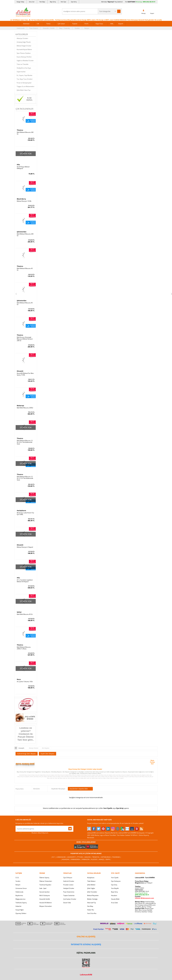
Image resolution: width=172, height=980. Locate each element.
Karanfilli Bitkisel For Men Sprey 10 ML (25, 374)
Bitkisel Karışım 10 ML (24, 201)
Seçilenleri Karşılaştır (58, 789)
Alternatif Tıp (91, 903)
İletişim (87, 28)
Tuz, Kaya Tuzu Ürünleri (25, 79)
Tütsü (48, 24)
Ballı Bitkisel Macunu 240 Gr (25, 133)
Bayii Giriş (114, 892)
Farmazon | (86, 859)
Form (86, 24)
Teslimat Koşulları (45, 885)
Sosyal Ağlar (20, 910)
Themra (20, 130)
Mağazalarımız (20, 899)
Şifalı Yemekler (92, 892)
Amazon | (88, 857)
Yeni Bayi (42, 2)
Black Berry (21, 199)
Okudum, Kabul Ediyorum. (32, 833)
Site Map (90, 906)
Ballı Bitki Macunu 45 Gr (25, 614)
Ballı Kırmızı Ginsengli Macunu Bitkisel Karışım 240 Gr (25, 339)
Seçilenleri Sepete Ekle (80, 789)
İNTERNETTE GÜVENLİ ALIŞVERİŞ (86, 944)
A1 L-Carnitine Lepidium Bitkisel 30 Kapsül (25, 581)
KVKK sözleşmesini (25, 833)
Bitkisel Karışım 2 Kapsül (25, 547)
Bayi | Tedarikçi (65, 28)
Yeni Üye (63, 2)
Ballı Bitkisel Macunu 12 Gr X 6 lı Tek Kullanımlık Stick (25, 442)
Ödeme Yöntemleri (46, 881)
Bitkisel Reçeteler (93, 895)
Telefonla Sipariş (21, 903)
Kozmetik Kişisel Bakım (24, 49)
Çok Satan (61, 24)
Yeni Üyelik (108, 808)
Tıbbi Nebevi (91, 881)
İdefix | (108, 859)
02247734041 (132, 2)
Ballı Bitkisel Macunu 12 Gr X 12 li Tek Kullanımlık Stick (25, 478)
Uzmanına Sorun (21, 888)
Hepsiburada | (107, 857)
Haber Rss (91, 910)
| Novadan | (66, 859)
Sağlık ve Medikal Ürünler (25, 61)
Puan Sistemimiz (69, 892)
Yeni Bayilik (115, 888)
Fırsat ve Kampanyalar (24, 83)
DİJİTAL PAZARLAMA (86, 953)
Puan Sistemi (34, 28)
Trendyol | (97, 857)
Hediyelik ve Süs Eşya (24, 68)
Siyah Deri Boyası (47, 754)
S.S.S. (17, 878)
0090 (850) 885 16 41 (142, 891)
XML (112, 24)
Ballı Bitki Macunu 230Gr (25, 408)
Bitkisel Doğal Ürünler (24, 46)
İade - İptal (43, 888)
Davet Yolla (67, 903)
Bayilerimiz (19, 895)
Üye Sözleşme (116, 881)
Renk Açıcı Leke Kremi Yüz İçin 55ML (25, 514)
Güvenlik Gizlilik (45, 899)
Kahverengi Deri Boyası (27, 754)
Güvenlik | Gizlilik (49, 28)
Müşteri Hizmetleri (46, 906)
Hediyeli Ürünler (69, 888)
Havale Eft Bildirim (46, 903)
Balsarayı (20, 406)
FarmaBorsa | (76, 859)
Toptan (75, 24)
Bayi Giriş (53, 2)
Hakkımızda (21, 28)
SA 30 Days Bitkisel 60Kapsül (23, 168)
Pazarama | (117, 857)
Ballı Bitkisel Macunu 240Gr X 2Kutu (24, 648)
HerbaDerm (21, 511)
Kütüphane (91, 878)
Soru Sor (32, 2)
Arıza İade (114, 903)
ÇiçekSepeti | (72, 857)
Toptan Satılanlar (69, 895)
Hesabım (114, 895)
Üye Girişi (120, 808)
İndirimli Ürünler (69, 881)
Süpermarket (21, 72)
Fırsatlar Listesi (68, 885)
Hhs (18, 165)
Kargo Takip (20, 2)
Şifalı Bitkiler (91, 885)
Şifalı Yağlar (91, 888)
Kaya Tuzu (99, 24)
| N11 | (54, 857)
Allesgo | (95, 859)
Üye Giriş (74, 2)
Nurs (19, 679)
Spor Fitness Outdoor (24, 53)
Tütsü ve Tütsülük (23, 64)
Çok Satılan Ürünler (70, 899)
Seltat (19, 612)
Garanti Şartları (45, 892)
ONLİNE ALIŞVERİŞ (86, 937)
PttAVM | (81, 857)
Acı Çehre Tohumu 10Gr (25, 682)
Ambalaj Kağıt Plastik (24, 42)
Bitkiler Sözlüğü (92, 899)
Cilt (38, 24)
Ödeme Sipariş (44, 878)
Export (121, 24)
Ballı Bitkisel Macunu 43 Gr (25, 269)
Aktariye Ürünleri (22, 38)
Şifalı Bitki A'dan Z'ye (24, 90)
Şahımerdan (22, 232)
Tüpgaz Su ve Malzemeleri (26, 86)
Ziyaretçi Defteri (21, 913)
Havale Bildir (115, 899)
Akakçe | (102, 859)
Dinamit (20, 371)
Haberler (19, 906)
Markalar (26, 24)
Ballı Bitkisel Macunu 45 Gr (25, 304)
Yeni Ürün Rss (92, 913)
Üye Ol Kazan (68, 878)
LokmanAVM (86, 975)
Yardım (77, 28)
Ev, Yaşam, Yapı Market (24, 75)
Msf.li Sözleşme (45, 895)
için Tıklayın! (144, 883)
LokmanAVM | (62, 857)
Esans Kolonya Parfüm (24, 57)
